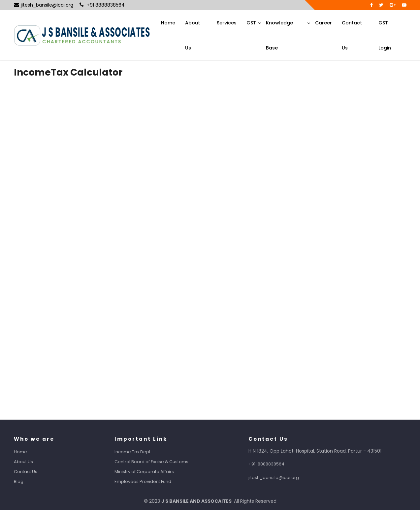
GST (251, 23)
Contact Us (352, 35)
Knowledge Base (279, 35)
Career (323, 23)
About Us (193, 35)
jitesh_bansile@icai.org (44, 5)
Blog (25, 481)
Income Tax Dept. (139, 452)
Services (227, 23)
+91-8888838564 (272, 464)
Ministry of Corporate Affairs (150, 472)
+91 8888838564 (102, 5)
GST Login (385, 35)
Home (168, 23)
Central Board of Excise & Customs (157, 462)
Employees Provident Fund (149, 481)
